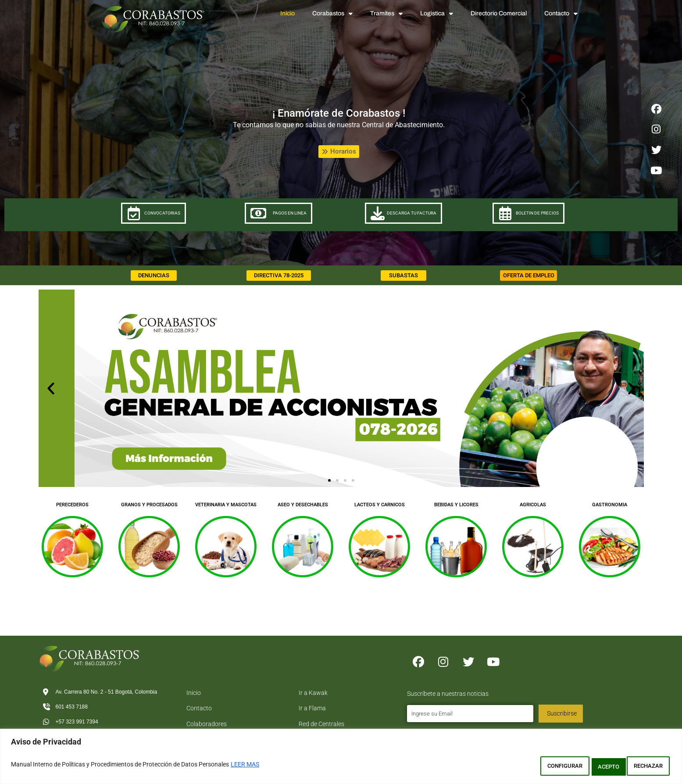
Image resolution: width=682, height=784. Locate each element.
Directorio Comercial (499, 13)
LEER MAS (245, 767)
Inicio (287, 13)
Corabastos (332, 14)
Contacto (561, 14)
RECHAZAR (590, 767)
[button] (51, 401)
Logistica (437, 14)
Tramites (386, 14)
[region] (341, 759)
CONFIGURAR (527, 767)
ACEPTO (646, 767)
